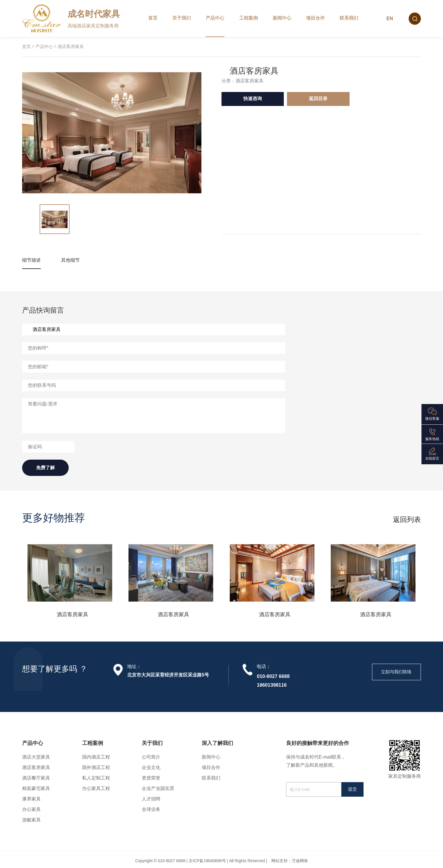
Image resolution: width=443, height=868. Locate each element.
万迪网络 (300, 861)
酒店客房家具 (71, 46)
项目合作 (316, 18)
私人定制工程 (96, 778)
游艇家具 (31, 820)
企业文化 (151, 767)
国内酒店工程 (96, 757)
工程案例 (249, 18)
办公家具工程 (96, 788)
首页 (153, 18)
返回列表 (407, 520)
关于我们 (182, 18)
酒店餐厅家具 (36, 778)
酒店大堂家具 (36, 757)
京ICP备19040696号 (207, 861)
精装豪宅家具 (36, 788)
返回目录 (318, 99)
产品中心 (215, 18)
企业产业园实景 (158, 788)
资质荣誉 (151, 778)
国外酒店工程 (96, 767)
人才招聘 (151, 799)
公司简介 (151, 757)
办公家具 (31, 809)
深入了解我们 (217, 743)
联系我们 (349, 18)
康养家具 (31, 799)
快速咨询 (253, 99)
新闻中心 (282, 18)
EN (390, 18)
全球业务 (151, 809)
